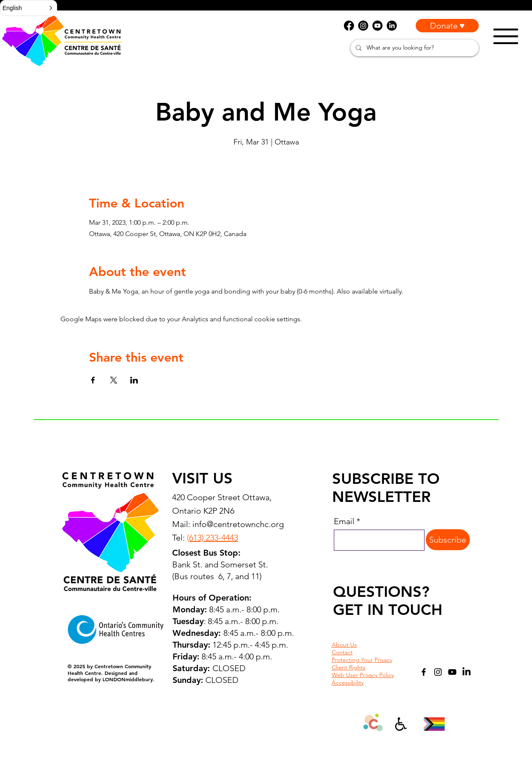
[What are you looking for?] (414, 48)
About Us (344, 645)
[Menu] (506, 36)
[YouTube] (452, 672)
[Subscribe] (448, 540)
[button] (29, 8)
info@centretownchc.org (238, 524)
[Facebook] (424, 672)
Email (344, 521)
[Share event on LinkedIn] (134, 380)
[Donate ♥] (447, 26)
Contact (342, 652)
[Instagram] (438, 672)
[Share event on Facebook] (93, 380)
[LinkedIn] (466, 672)
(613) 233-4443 (212, 538)
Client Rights (349, 667)
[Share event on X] (114, 380)
